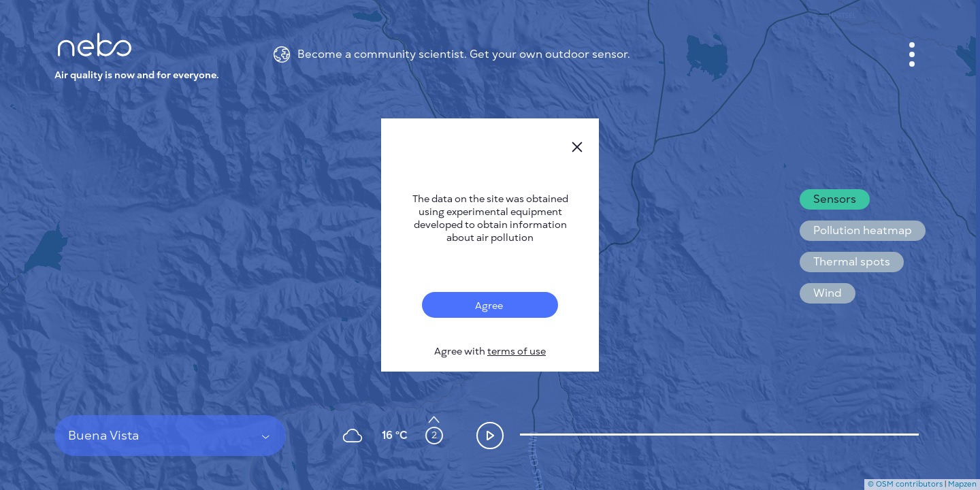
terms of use (517, 352)
